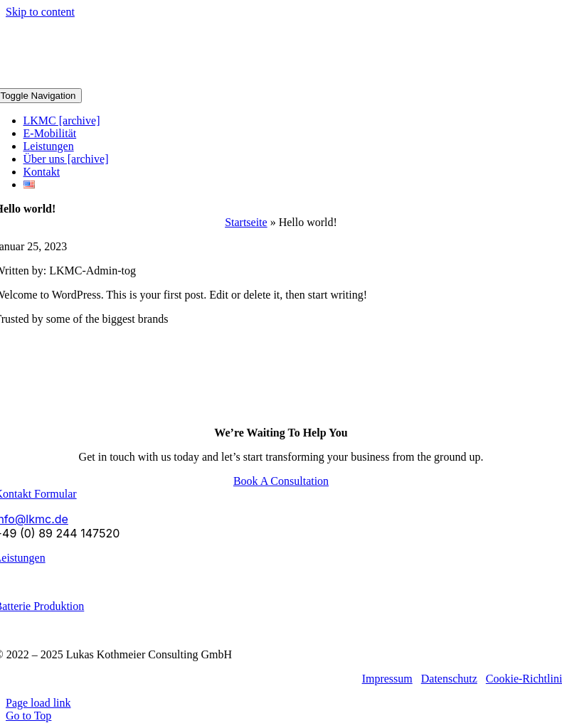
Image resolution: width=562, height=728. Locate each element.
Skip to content (40, 12)
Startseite (246, 222)
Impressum (387, 679)
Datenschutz (449, 679)
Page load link (38, 703)
